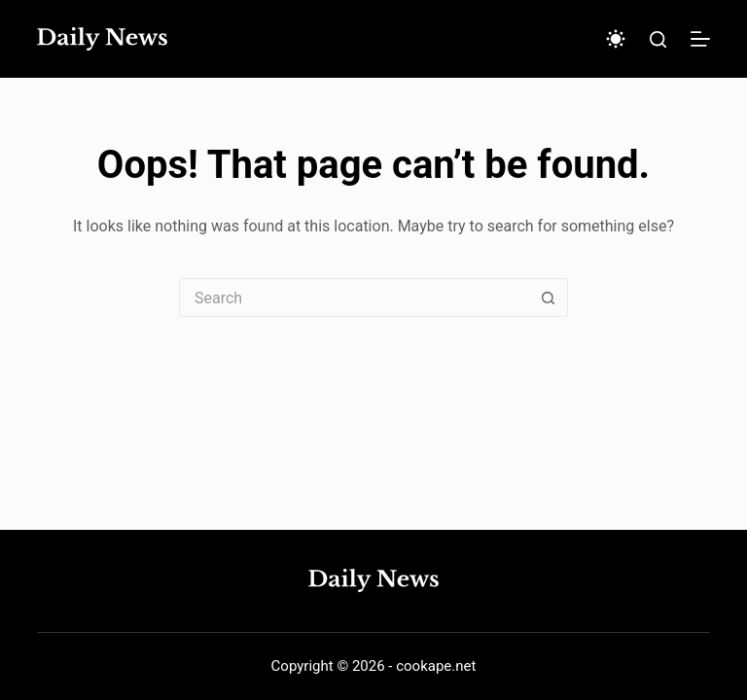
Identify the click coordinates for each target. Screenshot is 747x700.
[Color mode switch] (616, 39)
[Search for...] (354, 297)
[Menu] (700, 39)
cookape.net (436, 666)
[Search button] (549, 297)
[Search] (658, 39)
